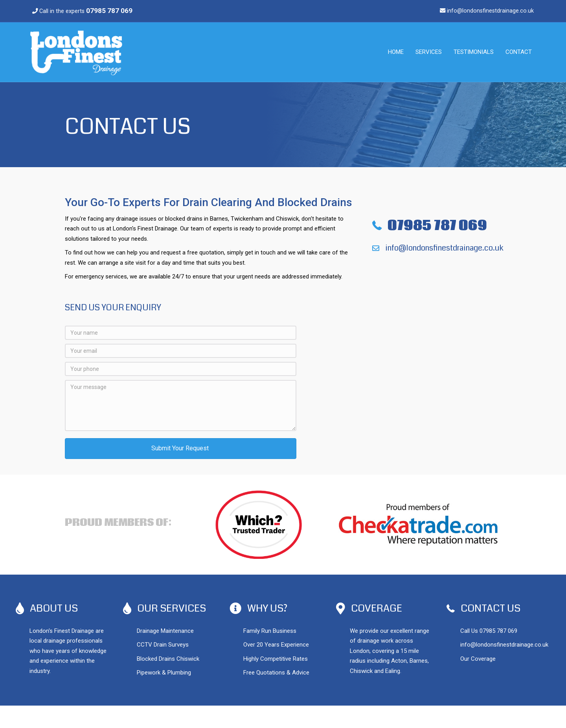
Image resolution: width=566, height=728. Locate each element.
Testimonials (474, 52)
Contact (519, 52)
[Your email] (181, 351)
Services (429, 52)
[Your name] (181, 333)
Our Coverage (478, 659)
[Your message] (181, 405)
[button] (181, 449)
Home (396, 52)
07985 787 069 (498, 631)
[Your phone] (181, 369)
